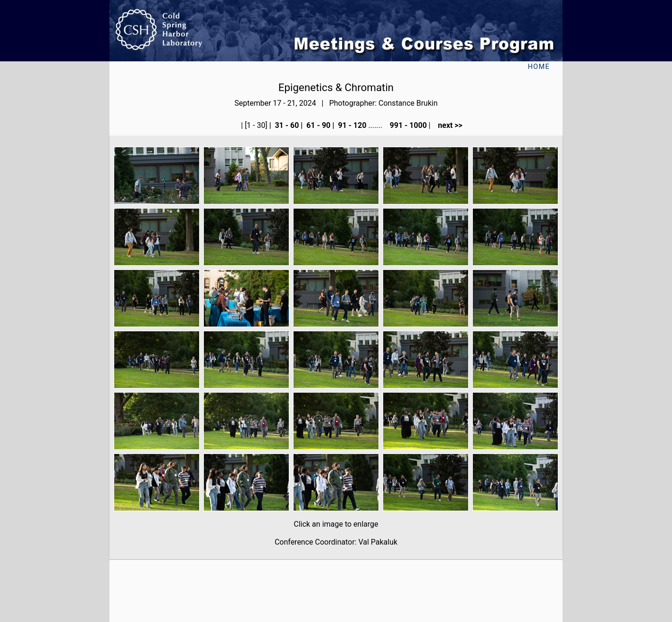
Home (539, 67)
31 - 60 (286, 125)
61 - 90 (317, 125)
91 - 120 (351, 125)
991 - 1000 (407, 125)
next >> (447, 125)
